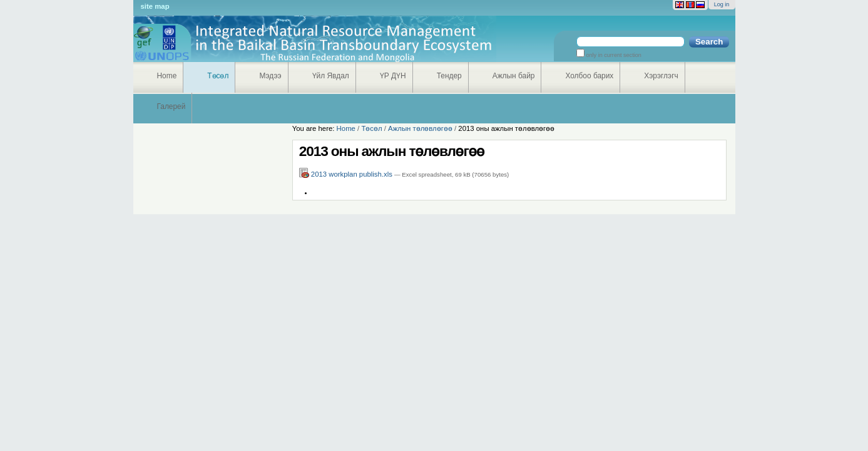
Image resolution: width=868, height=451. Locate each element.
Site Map (155, 6)
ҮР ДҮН (393, 76)
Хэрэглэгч (661, 76)
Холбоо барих (589, 76)
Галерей (171, 106)
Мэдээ (270, 76)
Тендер (449, 76)
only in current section (613, 55)
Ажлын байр (514, 76)
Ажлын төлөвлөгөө (420, 128)
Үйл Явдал (331, 76)
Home (167, 76)
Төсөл (218, 76)
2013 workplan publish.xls (347, 174)
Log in (722, 4)
